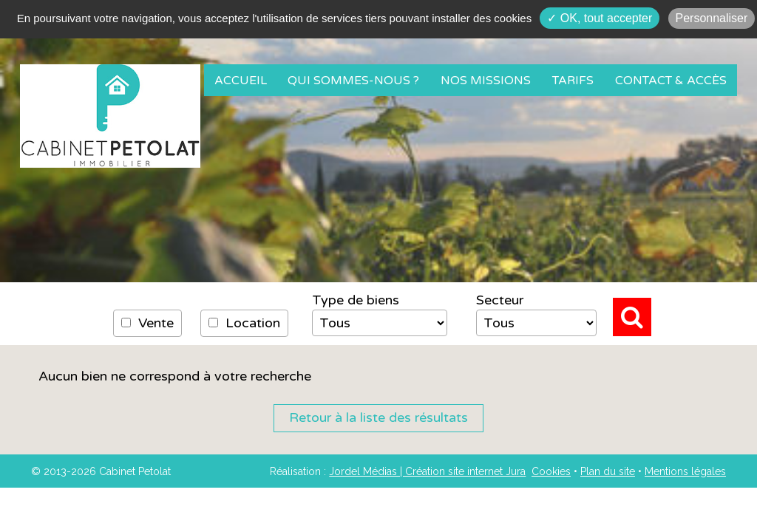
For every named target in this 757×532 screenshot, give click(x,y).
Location (244, 323)
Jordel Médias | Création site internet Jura (427, 471)
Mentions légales (685, 471)
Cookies (551, 471)
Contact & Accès (671, 81)
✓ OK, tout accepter (600, 18)
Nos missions (486, 81)
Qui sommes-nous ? (353, 81)
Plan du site (608, 471)
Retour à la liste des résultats (378, 417)
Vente (147, 323)
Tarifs (573, 81)
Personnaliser (712, 18)
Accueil (241, 81)
